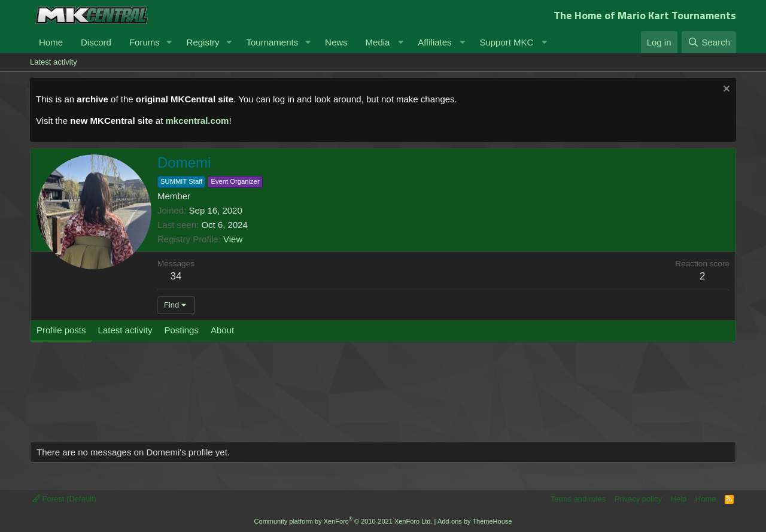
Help (679, 499)
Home (51, 42)
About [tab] (222, 330)
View (233, 239)
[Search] (709, 42)
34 (176, 276)
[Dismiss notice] (725, 90)
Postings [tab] (181, 330)
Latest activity (54, 62)
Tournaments (272, 42)
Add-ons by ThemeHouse (475, 521)
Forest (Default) (64, 499)
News (336, 42)
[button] (169, 42)
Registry (203, 42)
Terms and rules (578, 499)
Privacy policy (638, 499)
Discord (96, 42)
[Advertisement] (257, 398)
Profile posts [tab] (61, 330)
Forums (145, 42)
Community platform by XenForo (344, 521)
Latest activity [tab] (125, 330)
